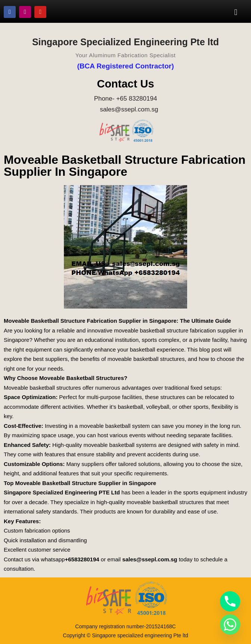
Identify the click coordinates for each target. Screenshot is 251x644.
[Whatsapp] (230, 625)
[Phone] (230, 601)
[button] (236, 12)
